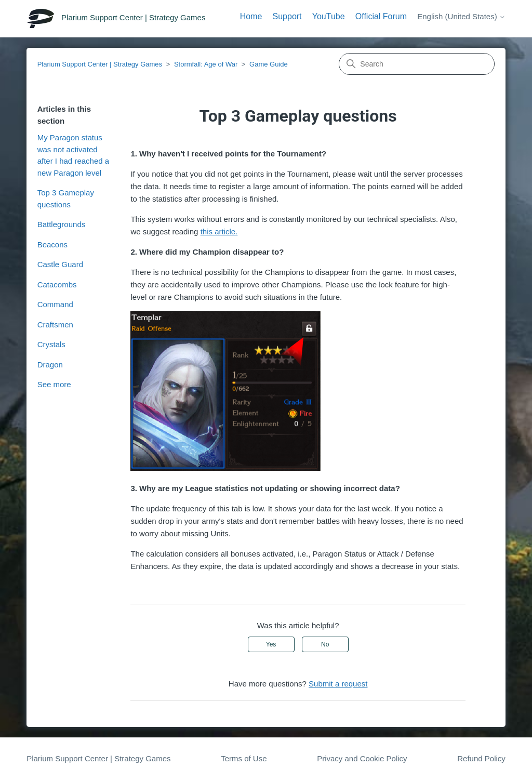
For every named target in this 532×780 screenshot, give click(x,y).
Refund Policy (481, 758)
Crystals (51, 344)
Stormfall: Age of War (206, 64)
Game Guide (269, 64)
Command (55, 304)
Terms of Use (244, 758)
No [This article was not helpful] (325, 644)
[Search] (417, 64)
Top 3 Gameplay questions (66, 199)
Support (287, 16)
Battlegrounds (62, 224)
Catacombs (57, 285)
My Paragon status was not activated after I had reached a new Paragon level (73, 155)
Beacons (52, 244)
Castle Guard (60, 264)
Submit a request (338, 684)
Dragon (50, 365)
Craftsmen (55, 325)
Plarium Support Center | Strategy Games (100, 64)
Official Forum (381, 16)
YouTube (329, 16)
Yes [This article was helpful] (271, 644)
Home (251, 16)
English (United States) (461, 16)
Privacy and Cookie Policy (362, 758)
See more (54, 384)
